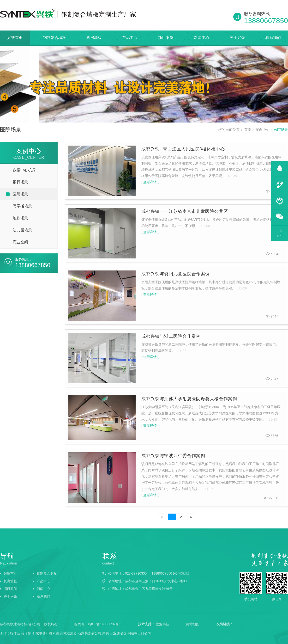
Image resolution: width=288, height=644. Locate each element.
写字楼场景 (22, 206)
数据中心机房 (24, 170)
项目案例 (166, 38)
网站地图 (193, 624)
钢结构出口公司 (139, 633)
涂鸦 (105, 633)
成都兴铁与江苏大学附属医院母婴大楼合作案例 (189, 399)
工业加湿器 (118, 633)
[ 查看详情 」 (151, 182)
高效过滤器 (68, 633)
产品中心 (130, 38)
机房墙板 (94, 38)
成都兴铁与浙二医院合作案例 (171, 336)
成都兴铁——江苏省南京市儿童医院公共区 (185, 211)
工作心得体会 (10, 633)
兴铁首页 (15, 38)
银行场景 (20, 182)
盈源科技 (162, 624)
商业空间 (20, 242)
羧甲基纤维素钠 (47, 633)
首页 (248, 130)
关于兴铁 (237, 38)
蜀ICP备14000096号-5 (104, 624)
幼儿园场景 (22, 230)
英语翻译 (28, 633)
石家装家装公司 (90, 633)
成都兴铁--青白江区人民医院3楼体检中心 (183, 149)
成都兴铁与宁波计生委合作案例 (173, 456)
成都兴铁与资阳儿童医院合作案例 (176, 274)
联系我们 (273, 38)
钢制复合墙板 (54, 38)
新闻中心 (202, 38)
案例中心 (263, 130)
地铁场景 (20, 218)
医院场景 (281, 130)
